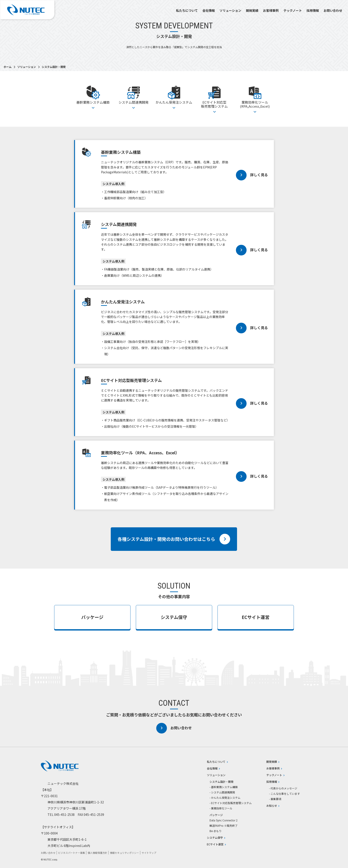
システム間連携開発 (133, 97)
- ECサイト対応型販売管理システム (231, 803)
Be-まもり (216, 831)
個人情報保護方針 (97, 853)
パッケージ (92, 617)
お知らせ (273, 806)
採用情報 (313, 10)
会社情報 (209, 10)
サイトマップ (149, 853)
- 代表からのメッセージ (283, 788)
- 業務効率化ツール (221, 808)
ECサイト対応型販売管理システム (215, 99)
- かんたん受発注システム (225, 798)
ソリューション (230, 10)
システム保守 (174, 617)
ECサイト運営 (256, 617)
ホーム (8, 67)
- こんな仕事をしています (284, 794)
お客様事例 (271, 10)
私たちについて (187, 10)
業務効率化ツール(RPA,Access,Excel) (255, 99)
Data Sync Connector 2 (223, 820)
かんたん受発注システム (174, 97)
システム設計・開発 (221, 782)
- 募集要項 (275, 799)
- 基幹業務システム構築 (224, 787)
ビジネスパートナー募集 (72, 853)
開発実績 (252, 10)
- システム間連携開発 (222, 792)
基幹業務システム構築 (93, 97)
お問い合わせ (333, 10)
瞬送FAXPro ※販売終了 (223, 826)
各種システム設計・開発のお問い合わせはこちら (174, 539)
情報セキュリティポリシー (124, 853)
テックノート (293, 10)
